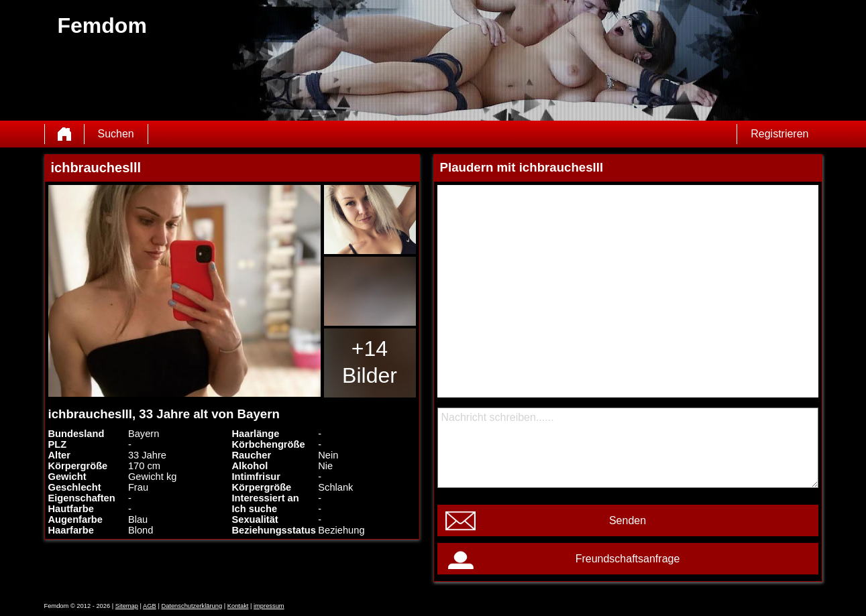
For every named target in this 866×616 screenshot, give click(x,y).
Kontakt (238, 606)
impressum (269, 606)
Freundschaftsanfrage (628, 559)
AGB (150, 606)
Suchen (116, 134)
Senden (628, 520)
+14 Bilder (370, 362)
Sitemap (127, 606)
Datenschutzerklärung (192, 606)
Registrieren (779, 134)
